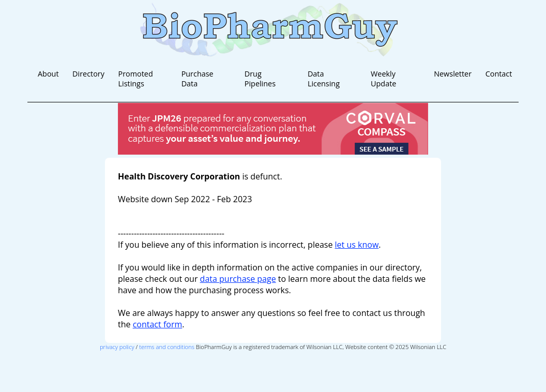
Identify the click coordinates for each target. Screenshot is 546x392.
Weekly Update (383, 79)
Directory (88, 74)
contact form (158, 324)
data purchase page (238, 279)
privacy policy (117, 347)
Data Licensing (324, 79)
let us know (357, 245)
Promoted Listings (136, 79)
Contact (499, 74)
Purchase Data (198, 79)
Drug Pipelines (260, 79)
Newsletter (453, 74)
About (48, 74)
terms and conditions (167, 347)
